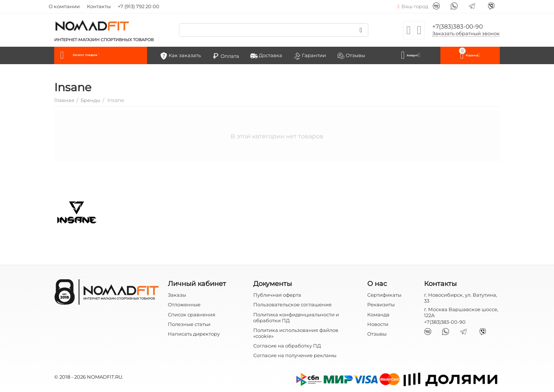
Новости (378, 323)
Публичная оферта (277, 294)
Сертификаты (384, 294)
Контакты (99, 6)
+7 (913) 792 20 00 (138, 6)
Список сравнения (192, 314)
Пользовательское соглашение (292, 304)
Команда (378, 314)
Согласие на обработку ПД (287, 345)
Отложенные (184, 304)
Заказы (177, 294)
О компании (64, 6)
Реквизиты (381, 304)
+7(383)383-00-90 (461, 26)
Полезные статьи (189, 323)
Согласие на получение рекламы (295, 355)
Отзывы (377, 333)
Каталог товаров (102, 55)
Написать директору (194, 333)
